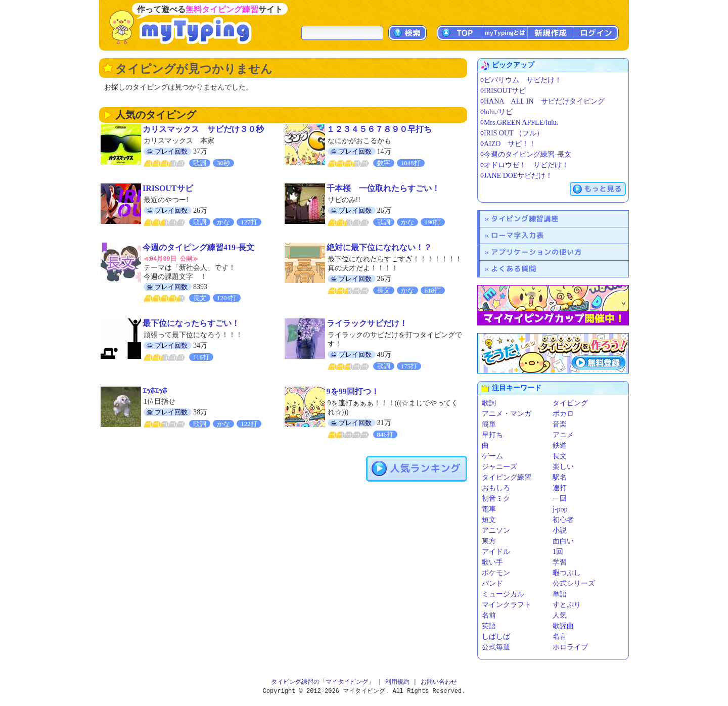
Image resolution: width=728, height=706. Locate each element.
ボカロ (563, 414)
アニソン (496, 530)
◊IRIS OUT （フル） (512, 133)
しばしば (496, 637)
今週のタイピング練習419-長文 (198, 247)
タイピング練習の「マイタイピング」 (323, 682)
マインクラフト (507, 605)
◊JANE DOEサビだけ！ (516, 176)
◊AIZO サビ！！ (508, 144)
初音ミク (496, 499)
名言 (560, 637)
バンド (492, 583)
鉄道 (560, 445)
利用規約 (397, 682)
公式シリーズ (574, 583)
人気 (560, 615)
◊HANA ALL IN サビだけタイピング (542, 101)
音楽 (560, 424)
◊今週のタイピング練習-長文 (526, 154)
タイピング (570, 403)
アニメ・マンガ (507, 414)
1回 (558, 552)
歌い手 (492, 562)
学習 (560, 562)
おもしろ (496, 488)
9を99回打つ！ (353, 391)
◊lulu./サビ (496, 112)
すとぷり (567, 605)
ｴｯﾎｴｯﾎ (155, 390)
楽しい (563, 467)
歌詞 (489, 403)
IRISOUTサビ (168, 188)
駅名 (560, 477)
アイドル (496, 552)
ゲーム (492, 456)
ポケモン (496, 573)
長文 (560, 456)
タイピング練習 (507, 477)
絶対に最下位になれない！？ (379, 247)
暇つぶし (567, 573)
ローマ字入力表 (517, 235)
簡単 (489, 424)
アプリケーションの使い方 (536, 252)
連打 (560, 488)
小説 (560, 530)
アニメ (563, 435)
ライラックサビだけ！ (367, 323)
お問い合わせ (439, 682)
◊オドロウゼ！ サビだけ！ (525, 165)
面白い (563, 541)
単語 (560, 594)
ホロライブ (570, 647)
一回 (560, 499)
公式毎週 (496, 647)
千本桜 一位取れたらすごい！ (383, 188)
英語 (489, 626)
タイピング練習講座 (525, 219)
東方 (489, 541)
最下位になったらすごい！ (191, 323)
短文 (489, 520)
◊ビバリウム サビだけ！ (521, 80)
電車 (489, 509)
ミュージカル (503, 594)
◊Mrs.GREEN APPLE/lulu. (519, 123)
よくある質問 (514, 269)
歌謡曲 (563, 626)
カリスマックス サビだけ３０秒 (203, 129)
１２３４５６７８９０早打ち (379, 129)
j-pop (560, 509)
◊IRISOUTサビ (503, 91)
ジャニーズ (499, 467)
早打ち (492, 435)
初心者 (563, 520)
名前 (489, 615)
